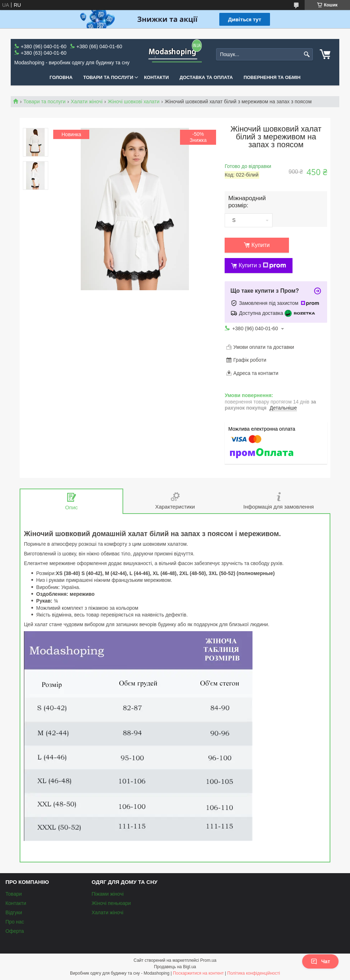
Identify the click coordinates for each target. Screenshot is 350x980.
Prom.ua (208, 960)
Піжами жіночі (107, 894)
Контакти (156, 77)
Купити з (262, 266)
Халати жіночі (87, 102)
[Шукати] (307, 55)
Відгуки (14, 912)
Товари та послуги (108, 77)
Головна (61, 77)
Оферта (15, 931)
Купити (261, 245)
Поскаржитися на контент (198, 973)
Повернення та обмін (272, 77)
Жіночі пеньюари (111, 903)
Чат (320, 961)
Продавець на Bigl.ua (175, 967)
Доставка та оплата (206, 77)
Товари (14, 894)
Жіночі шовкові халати (134, 102)
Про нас (15, 922)
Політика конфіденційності (254, 973)
